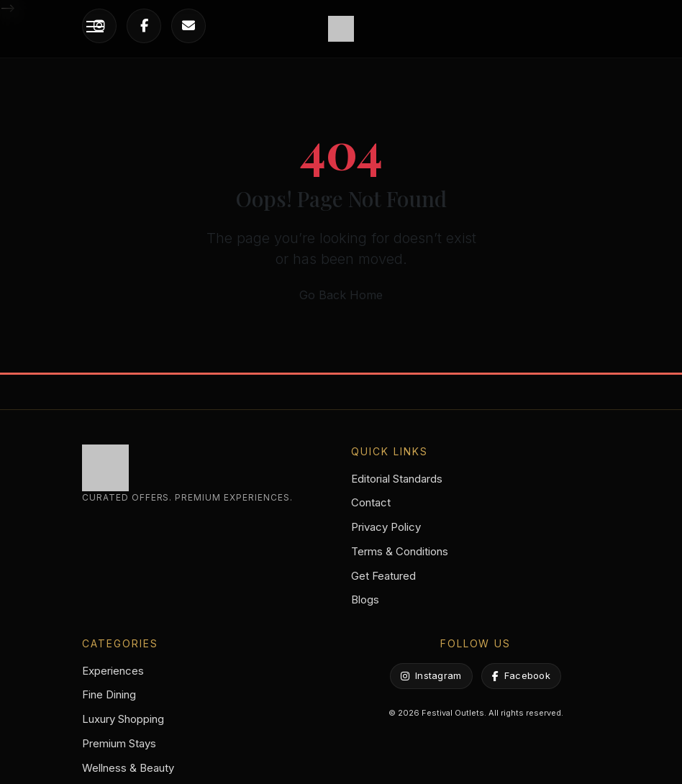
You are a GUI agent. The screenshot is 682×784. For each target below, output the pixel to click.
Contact (371, 502)
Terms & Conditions (400, 551)
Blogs (365, 600)
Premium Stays (119, 743)
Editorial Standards (397, 479)
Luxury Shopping (123, 719)
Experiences (113, 671)
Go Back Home (341, 295)
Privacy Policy (386, 527)
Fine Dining (109, 694)
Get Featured (383, 576)
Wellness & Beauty (128, 768)
